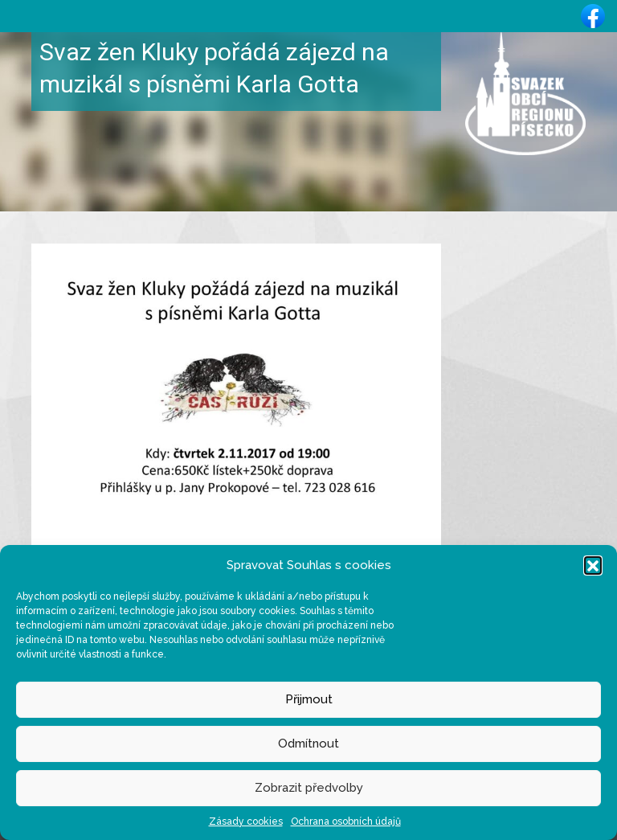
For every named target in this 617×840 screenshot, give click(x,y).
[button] (593, 565)
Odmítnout (308, 744)
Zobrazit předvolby (309, 788)
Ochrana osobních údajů (346, 822)
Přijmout (309, 699)
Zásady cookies (246, 822)
